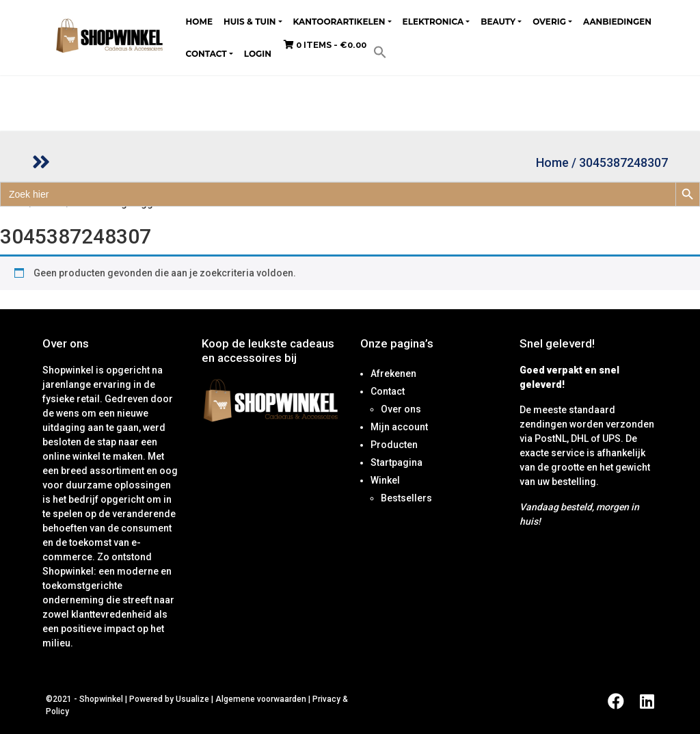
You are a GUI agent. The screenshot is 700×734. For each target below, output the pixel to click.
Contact (206, 54)
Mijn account (399, 427)
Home (199, 22)
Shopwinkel (102, 699)
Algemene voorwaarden (261, 699)
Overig (549, 22)
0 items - (325, 45)
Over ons (401, 409)
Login (258, 54)
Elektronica (433, 22)
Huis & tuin (250, 22)
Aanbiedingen (617, 22)
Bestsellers (406, 498)
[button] (380, 51)
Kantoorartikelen (339, 22)
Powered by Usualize (169, 699)
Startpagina (396, 462)
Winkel (385, 480)
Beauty (498, 22)
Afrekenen (393, 373)
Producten (394, 445)
